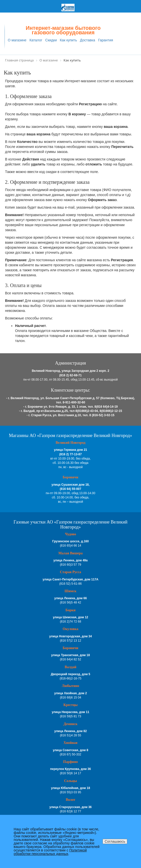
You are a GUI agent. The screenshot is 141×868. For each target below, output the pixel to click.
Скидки (51, 40)
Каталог (36, 40)
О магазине (17, 40)
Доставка (88, 40)
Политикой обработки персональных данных (50, 852)
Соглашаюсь (115, 841)
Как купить (68, 40)
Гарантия (106, 40)
